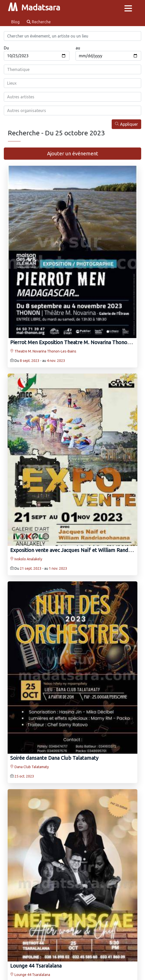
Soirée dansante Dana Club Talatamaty (54, 758)
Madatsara (34, 7)
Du (6, 48)
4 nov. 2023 (56, 361)
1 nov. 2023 (58, 568)
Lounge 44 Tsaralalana (36, 966)
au (78, 48)
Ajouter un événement (73, 153)
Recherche (39, 22)
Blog (16, 22)
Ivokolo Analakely (26, 559)
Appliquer (126, 124)
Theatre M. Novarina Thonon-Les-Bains (43, 351)
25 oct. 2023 (24, 776)
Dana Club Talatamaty (30, 767)
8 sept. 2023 (30, 361)
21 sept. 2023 (31, 568)
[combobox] (72, 69)
